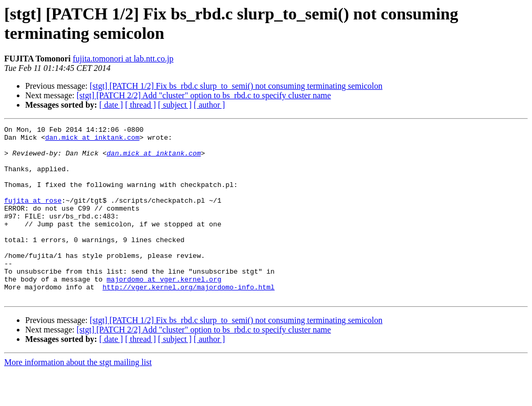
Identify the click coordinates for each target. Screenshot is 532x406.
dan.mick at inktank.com (92, 140)
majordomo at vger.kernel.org (164, 310)
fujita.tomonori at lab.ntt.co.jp (123, 59)
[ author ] (210, 105)
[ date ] (111, 105)
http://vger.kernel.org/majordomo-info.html (189, 320)
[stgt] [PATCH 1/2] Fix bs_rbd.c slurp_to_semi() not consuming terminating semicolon (236, 86)
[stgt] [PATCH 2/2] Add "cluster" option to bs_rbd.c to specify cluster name (204, 95)
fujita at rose (33, 216)
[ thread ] (140, 105)
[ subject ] (175, 105)
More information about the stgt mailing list (78, 397)
